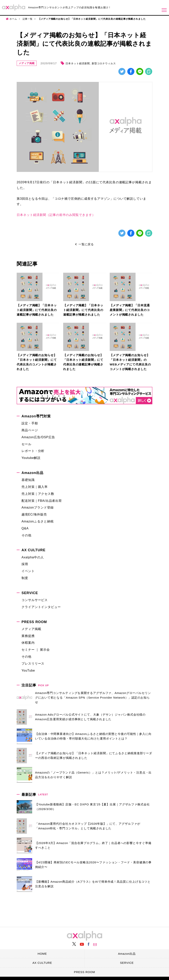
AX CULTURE (34, 550)
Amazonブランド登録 (38, 508)
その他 (26, 535)
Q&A (25, 528)
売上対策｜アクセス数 (38, 494)
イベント (28, 571)
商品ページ (30, 430)
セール (26, 444)
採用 (25, 564)
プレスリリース (33, 664)
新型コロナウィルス (104, 63)
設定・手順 (30, 423)
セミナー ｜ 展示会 (36, 650)
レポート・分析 (33, 451)
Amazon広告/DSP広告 (38, 437)
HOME (42, 953)
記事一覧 (28, 19)
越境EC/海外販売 (34, 515)
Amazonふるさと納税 (38, 522)
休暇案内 (28, 643)
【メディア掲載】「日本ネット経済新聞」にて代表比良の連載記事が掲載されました (37, 310)
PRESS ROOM (34, 622)
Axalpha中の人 (33, 557)
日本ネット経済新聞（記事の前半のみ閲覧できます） (56, 215)
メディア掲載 (27, 63)
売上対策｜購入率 (35, 487)
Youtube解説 (31, 458)
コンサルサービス (35, 600)
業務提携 (28, 636)
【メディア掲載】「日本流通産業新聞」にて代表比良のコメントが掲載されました (130, 310)
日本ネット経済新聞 (78, 63)
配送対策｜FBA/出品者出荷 (42, 501)
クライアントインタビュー (41, 607)
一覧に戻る (86, 244)
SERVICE (30, 593)
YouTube (28, 670)
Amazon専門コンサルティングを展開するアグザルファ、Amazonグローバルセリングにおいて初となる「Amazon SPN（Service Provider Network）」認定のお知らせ (93, 698)
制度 (25, 578)
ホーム (13, 19)
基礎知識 (28, 480)
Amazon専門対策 (36, 416)
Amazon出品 (32, 473)
